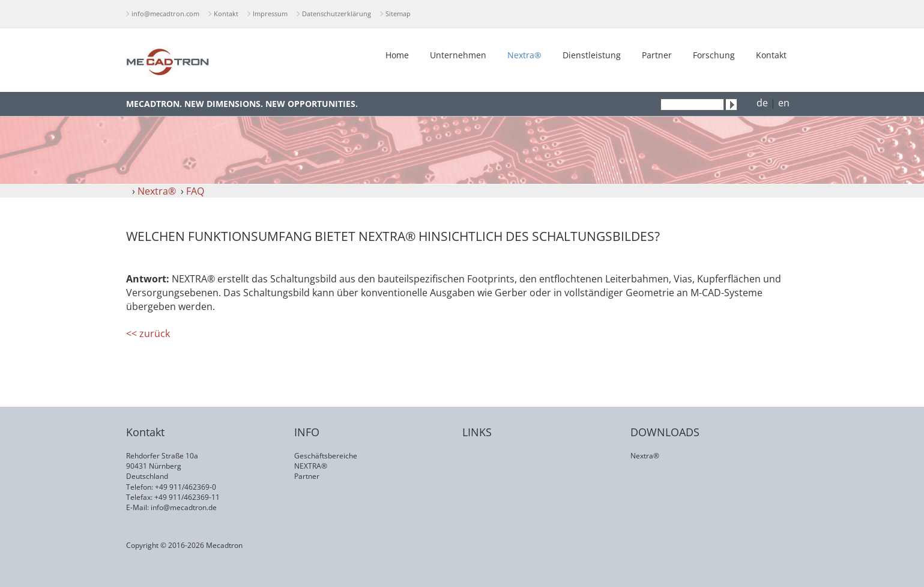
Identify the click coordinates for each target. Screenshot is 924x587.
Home (397, 55)
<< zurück (148, 333)
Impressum (270, 14)
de (762, 103)
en (784, 103)
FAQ (195, 191)
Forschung (714, 55)
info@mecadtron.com (165, 14)
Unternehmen (458, 55)
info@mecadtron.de (184, 507)
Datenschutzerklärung (337, 14)
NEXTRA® (311, 466)
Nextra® (524, 55)
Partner (657, 55)
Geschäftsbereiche (326, 456)
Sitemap (398, 14)
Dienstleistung (592, 55)
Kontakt (226, 14)
